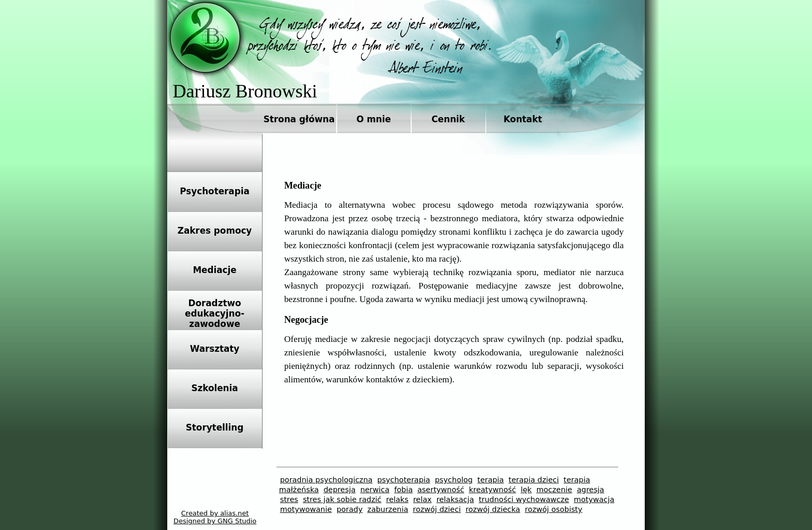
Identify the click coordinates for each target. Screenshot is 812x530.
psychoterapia (403, 480)
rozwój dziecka (493, 509)
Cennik (448, 119)
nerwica (375, 490)
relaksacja (455, 499)
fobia (403, 490)
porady (350, 509)
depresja (340, 490)
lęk (526, 490)
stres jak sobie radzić (342, 499)
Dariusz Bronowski (245, 91)
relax (423, 499)
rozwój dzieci (437, 509)
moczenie (554, 490)
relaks (397, 499)
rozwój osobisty (554, 509)
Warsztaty (215, 349)
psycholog (454, 480)
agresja (591, 490)
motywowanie (306, 509)
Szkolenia (214, 388)
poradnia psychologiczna (327, 480)
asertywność (441, 490)
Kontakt (523, 119)
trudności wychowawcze (524, 499)
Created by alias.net (215, 513)
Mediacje (214, 270)
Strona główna (299, 119)
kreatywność (493, 490)
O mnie (374, 119)
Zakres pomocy (215, 231)
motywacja (594, 499)
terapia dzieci (534, 480)
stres (289, 499)
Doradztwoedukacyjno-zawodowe (215, 313)
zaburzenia (388, 509)
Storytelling (215, 427)
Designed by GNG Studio (215, 521)
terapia (491, 480)
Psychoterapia (214, 191)
